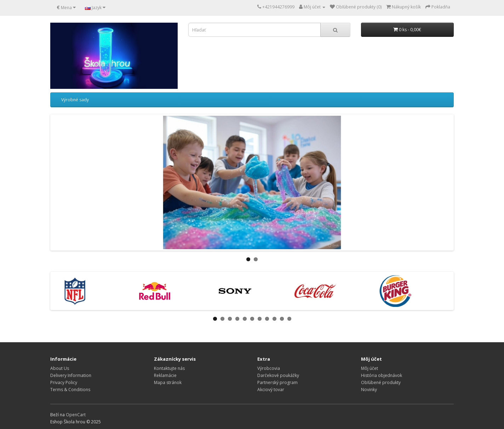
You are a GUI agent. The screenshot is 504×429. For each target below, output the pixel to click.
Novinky (369, 390)
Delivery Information (71, 375)
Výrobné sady (75, 100)
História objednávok (382, 375)
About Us (60, 368)
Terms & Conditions (70, 390)
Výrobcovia (269, 368)
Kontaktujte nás (169, 368)
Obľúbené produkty (381, 382)
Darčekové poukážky (278, 375)
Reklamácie (165, 375)
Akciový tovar (271, 390)
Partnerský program (277, 382)
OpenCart (76, 415)
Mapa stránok (168, 382)
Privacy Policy (64, 382)
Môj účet (370, 368)
